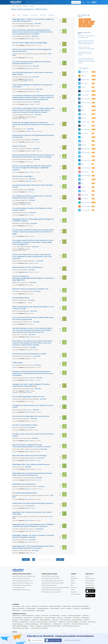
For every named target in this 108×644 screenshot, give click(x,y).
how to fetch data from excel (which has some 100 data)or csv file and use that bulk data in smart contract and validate (33, 156)
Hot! (14, 15)
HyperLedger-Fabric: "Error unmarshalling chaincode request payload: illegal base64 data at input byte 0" (33, 547)
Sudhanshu (28, 131)
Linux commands (68, 618)
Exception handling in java (18, 624)
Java (82, 137)
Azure (83, 141)
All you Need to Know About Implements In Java (40, 628)
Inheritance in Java (28, 618)
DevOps (23, 606)
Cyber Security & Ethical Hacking (86, 91)
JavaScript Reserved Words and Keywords (52, 626)
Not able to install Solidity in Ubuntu (25, 425)
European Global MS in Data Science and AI (51, 590)
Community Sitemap (75, 594)
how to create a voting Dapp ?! (23, 176)
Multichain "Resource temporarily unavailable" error (30, 289)
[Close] (100, 634)
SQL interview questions (25, 620)
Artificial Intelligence (55, 608)
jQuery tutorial (15, 620)
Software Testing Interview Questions (20, 626)
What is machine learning (65, 620)
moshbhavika (28, 181)
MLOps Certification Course (19, 587)
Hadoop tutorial (62, 622)
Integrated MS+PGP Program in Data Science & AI (53, 583)
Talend (83, 187)
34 (55, 559)
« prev (26, 559)
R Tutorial (32, 626)
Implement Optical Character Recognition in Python (21, 628)
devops (81, 19)
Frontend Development (31, 608)
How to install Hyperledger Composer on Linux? (29, 397)
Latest (19, 15)
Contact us (73, 583)
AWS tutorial (33, 622)
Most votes (25, 15)
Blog (72, 585)
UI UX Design (85, 133)
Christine (28, 489)
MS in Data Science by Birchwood (49, 585)
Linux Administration (86, 168)
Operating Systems (16, 611)
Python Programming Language (32, 624)
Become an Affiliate (90, 581)
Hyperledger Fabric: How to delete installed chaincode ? (31, 464)
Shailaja (28, 337)
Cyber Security (76, 608)
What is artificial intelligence (73, 622)
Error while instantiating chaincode (24, 493)
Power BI (83, 76)
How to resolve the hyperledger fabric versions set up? (31, 416)
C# (82, 156)
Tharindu (27, 391)
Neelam (26, 81)
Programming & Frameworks (55, 606)
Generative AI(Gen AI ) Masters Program (50, 576)
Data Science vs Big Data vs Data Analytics (81, 624)
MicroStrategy (85, 172)
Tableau (83, 126)
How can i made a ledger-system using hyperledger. (30, 43)
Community (74, 587)
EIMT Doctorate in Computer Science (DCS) (51, 592)
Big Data (28, 606)
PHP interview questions (17, 618)
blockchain (89, 26)
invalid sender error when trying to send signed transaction (33, 503)
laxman (27, 142)
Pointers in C (60, 618)
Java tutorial (38, 616)
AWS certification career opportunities (20, 622)
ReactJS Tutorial (67, 624)
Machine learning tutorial (45, 620)
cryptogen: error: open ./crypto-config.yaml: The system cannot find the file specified (31, 385)
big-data (86, 22)
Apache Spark (85, 199)
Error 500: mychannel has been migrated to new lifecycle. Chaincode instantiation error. (32, 63)
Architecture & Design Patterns (29, 611)
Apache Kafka (85, 195)
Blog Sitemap (74, 592)
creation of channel (19, 146)
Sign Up (94, 2)
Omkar (24, 204)
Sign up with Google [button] (35, 640)
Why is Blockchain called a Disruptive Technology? (29, 456)
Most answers (34, 15)
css (84, 26)
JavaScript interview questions (74, 616)
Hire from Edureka (90, 585)
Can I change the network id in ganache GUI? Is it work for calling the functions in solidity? (32, 197)
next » (60, 559)
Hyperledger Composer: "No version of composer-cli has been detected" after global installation (33, 536)
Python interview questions (46, 624)
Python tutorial (55, 620)
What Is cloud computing (42, 622)
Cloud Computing (86, 99)
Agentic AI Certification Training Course (21, 578)
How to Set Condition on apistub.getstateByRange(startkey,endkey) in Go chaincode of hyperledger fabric (33, 278)
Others (83, 179)
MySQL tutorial (35, 620)
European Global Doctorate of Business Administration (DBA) (55, 587)
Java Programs (39, 626)
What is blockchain (53, 622)
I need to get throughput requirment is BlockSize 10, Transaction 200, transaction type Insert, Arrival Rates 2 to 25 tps (33, 124)
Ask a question (76, 2)
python (81, 22)
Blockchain (22, 26)
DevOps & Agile (85, 80)
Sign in (79, 640)
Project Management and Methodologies (80, 606)
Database (84, 145)
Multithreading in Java (57, 624)
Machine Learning (86, 103)
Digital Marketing (86, 153)
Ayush (27, 263)
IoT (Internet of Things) (86, 160)
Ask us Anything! (85, 210)
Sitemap (73, 590)
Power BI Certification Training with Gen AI (22, 585)
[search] (27, 2)
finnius (27, 104)
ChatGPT (83, 87)
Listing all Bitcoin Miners (21, 298)
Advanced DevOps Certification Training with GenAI (24, 576)
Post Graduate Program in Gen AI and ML (51, 578)
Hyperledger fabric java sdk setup (24, 484)
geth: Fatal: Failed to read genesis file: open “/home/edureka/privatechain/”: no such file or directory (32, 446)
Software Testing (85, 122)
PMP (82, 106)
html (92, 24)
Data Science (85, 83)
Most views (43, 15)
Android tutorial (76, 618)
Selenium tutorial (16, 616)
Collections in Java (92, 622)
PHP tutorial (64, 616)
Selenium (84, 118)
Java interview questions (55, 616)
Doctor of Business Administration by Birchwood (52, 581)
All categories (84, 68)
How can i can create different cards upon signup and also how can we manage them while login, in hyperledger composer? (32, 168)
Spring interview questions (50, 618)
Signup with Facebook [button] (53, 640)
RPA (82, 183)
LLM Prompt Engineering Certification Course (22, 581)
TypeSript (84, 191)
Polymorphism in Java (38, 618)
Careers (87, 576)
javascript (92, 22)
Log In (88, 2)
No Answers (51, 15)
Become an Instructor (90, 578)
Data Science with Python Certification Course (23, 583)
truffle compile (18, 363)
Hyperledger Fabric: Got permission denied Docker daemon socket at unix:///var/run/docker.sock (32, 474)
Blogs (83, 2)
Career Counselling (86, 202)
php (80, 26)
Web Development (86, 129)
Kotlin (83, 164)
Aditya (26, 68)
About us (73, 576)
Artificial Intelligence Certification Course (21, 590)
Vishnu (27, 172)
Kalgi (26, 91)
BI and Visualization (43, 606)
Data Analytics (85, 95)
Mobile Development (86, 176)
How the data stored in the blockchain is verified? (29, 354)
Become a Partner (89, 583)
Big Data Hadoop (85, 149)
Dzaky (26, 272)
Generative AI (85, 72)
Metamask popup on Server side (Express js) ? (28, 267)
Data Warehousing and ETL (43, 608)
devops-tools (87, 19)
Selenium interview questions (27, 616)
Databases (69, 608)
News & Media (74, 578)
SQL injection (86, 620)
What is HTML (45, 616)
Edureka (27, 39)
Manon (27, 26)
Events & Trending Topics (86, 206)
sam (27, 542)
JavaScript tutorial (85, 618)
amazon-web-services (84, 24)
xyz (27, 350)
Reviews (73, 581)
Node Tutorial (83, 622)
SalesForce (84, 114)
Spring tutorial (85, 616)
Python (83, 110)
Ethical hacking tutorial (77, 620)
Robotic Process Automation (18, 608)
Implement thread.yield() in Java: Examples (71, 626)
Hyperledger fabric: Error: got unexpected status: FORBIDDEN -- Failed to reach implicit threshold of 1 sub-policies (33, 525)
